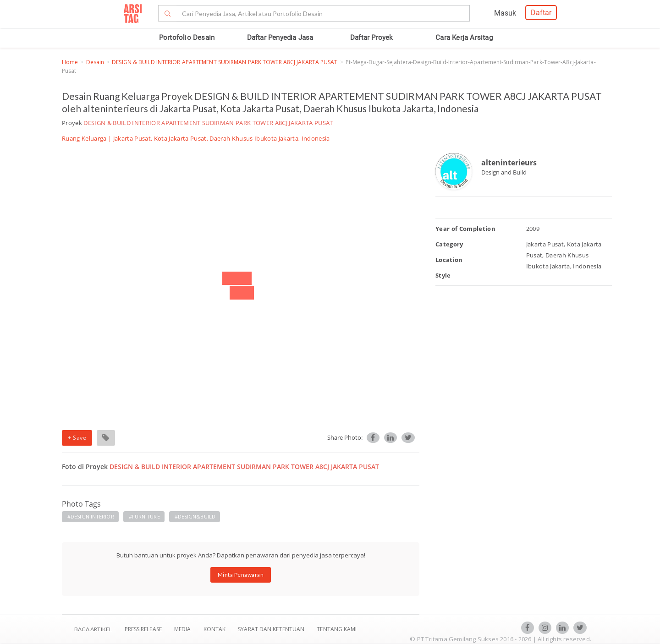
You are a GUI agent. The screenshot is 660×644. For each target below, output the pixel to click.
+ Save (77, 438)
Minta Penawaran (241, 575)
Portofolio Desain (187, 38)
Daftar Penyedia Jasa (280, 38)
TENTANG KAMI (337, 629)
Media (183, 629)
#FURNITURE (144, 516)
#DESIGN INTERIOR (91, 516)
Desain (95, 62)
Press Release (143, 629)
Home (70, 62)
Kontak (215, 629)
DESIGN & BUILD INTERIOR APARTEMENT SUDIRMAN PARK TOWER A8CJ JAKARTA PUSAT (225, 62)
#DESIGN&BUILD (195, 516)
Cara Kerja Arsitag (464, 38)
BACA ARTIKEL (93, 629)
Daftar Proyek (372, 38)
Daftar (541, 13)
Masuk (505, 13)
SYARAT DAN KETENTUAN (272, 629)
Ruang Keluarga (84, 138)
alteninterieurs (509, 163)
